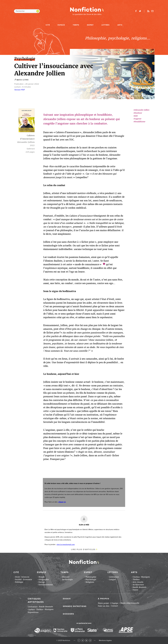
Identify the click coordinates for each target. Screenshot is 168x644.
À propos (104, 599)
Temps (76, 25)
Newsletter (152, 11)
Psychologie (91, 580)
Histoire (66, 577)
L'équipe (114, 603)
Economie (28, 580)
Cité (48, 25)
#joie (136, 116)
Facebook (79, 640)
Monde (42, 577)
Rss (148, 11)
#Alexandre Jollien (141, 110)
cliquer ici (62, 502)
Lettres (105, 25)
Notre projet (103, 603)
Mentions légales (105, 640)
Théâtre (136, 580)
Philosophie (91, 577)
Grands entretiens (75, 606)
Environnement (46, 585)
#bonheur (138, 113)
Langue (112, 580)
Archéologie (67, 580)
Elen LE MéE (24, 80)
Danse (135, 590)
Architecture (138, 585)
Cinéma (136, 577)
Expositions (33, 612)
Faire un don (104, 606)
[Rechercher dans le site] (27, 11)
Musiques (145, 577)
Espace (61, 25)
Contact (114, 606)
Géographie (44, 580)
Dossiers (68, 614)
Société (18, 580)
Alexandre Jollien (26, 142)
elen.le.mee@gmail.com (66, 545)
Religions (90, 582)
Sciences (25, 577)
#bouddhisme (139, 122)
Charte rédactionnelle (130, 603)
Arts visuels (138, 582)
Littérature (114, 577)
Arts (120, 25)
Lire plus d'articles (83, 549)
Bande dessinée (140, 587)
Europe (42, 582)
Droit (17, 577)
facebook (136, 11)
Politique (19, 582)
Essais (67, 599)
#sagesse (137, 119)
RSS (86, 640)
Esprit (90, 25)
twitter (140, 11)
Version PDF (20, 90)
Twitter (83, 640)
